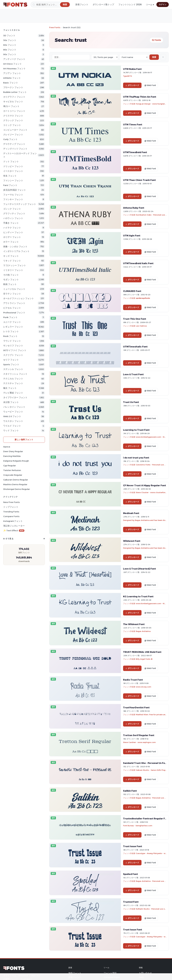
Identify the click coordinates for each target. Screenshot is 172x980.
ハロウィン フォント (13, 218)
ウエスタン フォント (13, 421)
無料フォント (75, 973)
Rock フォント (10, 336)
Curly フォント (10, 139)
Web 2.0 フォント (12, 416)
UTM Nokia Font (132, 69)
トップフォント (11, 507)
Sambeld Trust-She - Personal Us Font (145, 763)
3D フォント (9, 36)
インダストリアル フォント (16, 251)
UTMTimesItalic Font (135, 347)
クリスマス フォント (13, 116)
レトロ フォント (11, 331)
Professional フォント (14, 313)
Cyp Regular (10, 466)
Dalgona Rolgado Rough (16, 461)
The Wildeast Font (134, 624)
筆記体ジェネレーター (14, 526)
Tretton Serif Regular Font (139, 735)
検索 (154, 57)
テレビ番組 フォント (13, 393)
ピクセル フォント (12, 308)
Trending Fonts (11, 512)
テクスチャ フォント (13, 383)
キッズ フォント (11, 256)
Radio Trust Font (133, 680)
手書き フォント (11, 223)
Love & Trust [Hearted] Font (139, 569)
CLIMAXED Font (132, 291)
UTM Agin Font (132, 236)
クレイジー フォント (13, 135)
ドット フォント (11, 162)
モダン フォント (11, 280)
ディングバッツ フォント (15, 149)
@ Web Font (150, 85)
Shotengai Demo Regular (17, 489)
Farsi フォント (10, 185)
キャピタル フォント (13, 102)
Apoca (7, 447)
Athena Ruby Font (134, 208)
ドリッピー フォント (13, 166)
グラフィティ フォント (14, 214)
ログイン (163, 4)
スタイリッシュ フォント (15, 374)
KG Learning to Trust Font (138, 596)
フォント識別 (110, 973)
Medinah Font (131, 513)
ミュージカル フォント (14, 289)
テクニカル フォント (13, 379)
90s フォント (10, 54)
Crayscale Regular (13, 475)
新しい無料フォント (24, 440)
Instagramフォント (13, 521)
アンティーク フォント (14, 59)
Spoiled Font (130, 874)
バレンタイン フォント (14, 407)
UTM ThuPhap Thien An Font (140, 97)
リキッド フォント (12, 261)
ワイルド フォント (12, 426)
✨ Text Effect (14, 530)
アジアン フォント (12, 73)
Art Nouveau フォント (14, 69)
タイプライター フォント (15, 397)
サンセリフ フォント (13, 346)
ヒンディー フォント (13, 232)
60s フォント (10, 45)
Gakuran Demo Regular (16, 480)
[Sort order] (134, 57)
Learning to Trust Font (136, 430)
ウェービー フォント (13, 412)
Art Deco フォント (12, 64)
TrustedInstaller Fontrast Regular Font (146, 819)
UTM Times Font (133, 125)
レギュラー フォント (13, 327)
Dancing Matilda (12, 456)
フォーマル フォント (13, 195)
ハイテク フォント (12, 228)
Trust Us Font (131, 402)
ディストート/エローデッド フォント (20, 155)
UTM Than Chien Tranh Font (139, 180)
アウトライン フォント (14, 303)
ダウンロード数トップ (103, 5)
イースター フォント (13, 171)
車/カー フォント (11, 106)
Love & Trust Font (133, 374)
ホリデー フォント (12, 237)
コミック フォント (12, 125)
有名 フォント (10, 176)
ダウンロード (132, 85)
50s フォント (10, 40)
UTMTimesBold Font (135, 152)
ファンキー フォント (13, 199)
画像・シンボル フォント (15, 247)
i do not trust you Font (136, 458)
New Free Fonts (11, 502)
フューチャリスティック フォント (20, 204)
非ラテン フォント (12, 294)
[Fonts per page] (105, 57)
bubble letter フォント (15, 92)
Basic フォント (11, 83)
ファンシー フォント (13, 181)
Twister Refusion (12, 470)
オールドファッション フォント (19, 298)
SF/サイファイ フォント (15, 350)
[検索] (50, 5)
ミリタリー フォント (13, 270)
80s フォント (10, 50)
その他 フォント (11, 275)
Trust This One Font (135, 319)
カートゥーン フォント (14, 111)
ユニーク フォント (12, 322)
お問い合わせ (145, 973)
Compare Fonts (11, 516)
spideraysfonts (143, 298)
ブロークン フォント (13, 87)
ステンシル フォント (13, 369)
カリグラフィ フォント (14, 97)
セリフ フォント (11, 360)
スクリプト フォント (13, 355)
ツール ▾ (150, 5)
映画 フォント (10, 284)
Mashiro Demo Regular (15, 484)
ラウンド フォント (12, 341)
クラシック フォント (13, 120)
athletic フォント (12, 78)
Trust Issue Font (133, 846)
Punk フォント (10, 317)
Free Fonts (55, 27)
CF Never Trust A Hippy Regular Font (145, 485)
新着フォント (82, 5)
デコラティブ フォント (14, 144)
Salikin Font (130, 791)
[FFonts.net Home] (15, 5)
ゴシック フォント (12, 209)
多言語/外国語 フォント (15, 190)
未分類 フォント (11, 402)
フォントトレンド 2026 (130, 5)
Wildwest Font (132, 541)
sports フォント (11, 364)
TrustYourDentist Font (136, 708)
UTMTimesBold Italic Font (138, 263)
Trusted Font (131, 902)
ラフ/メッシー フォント (15, 265)
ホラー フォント (11, 242)
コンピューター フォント (15, 130)
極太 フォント (10, 388)
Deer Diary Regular (13, 451)
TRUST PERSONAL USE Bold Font (142, 652)
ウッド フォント (11, 431)
